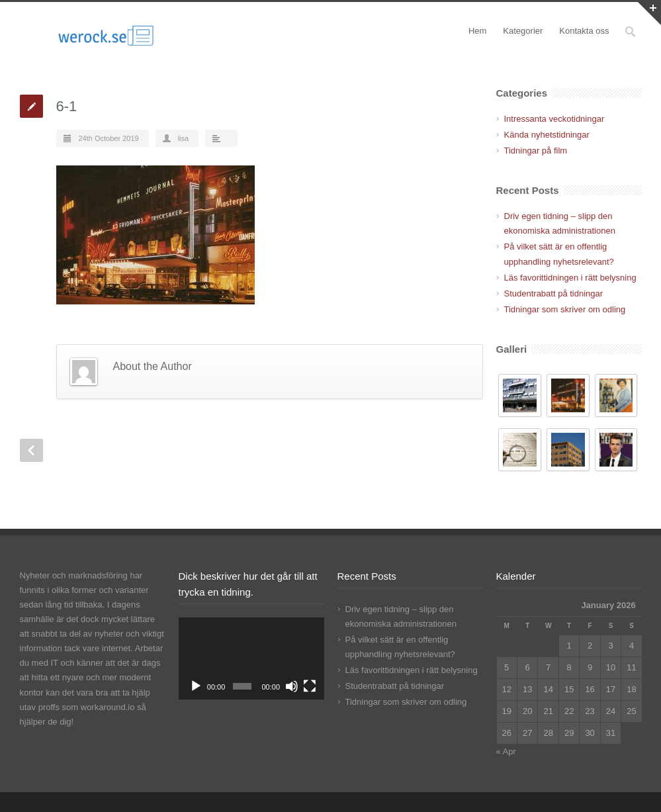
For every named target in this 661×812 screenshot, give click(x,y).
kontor (32, 693)
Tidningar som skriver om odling (565, 309)
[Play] (196, 686)
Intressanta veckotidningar (554, 119)
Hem (477, 31)
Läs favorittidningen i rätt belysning (570, 278)
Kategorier (523, 31)
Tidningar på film (536, 151)
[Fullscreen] (310, 686)
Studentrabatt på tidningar (554, 293)
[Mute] (292, 686)
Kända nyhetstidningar (547, 135)
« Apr (506, 751)
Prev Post (31, 450)
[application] (251, 658)
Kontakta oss (584, 31)
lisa (184, 138)
